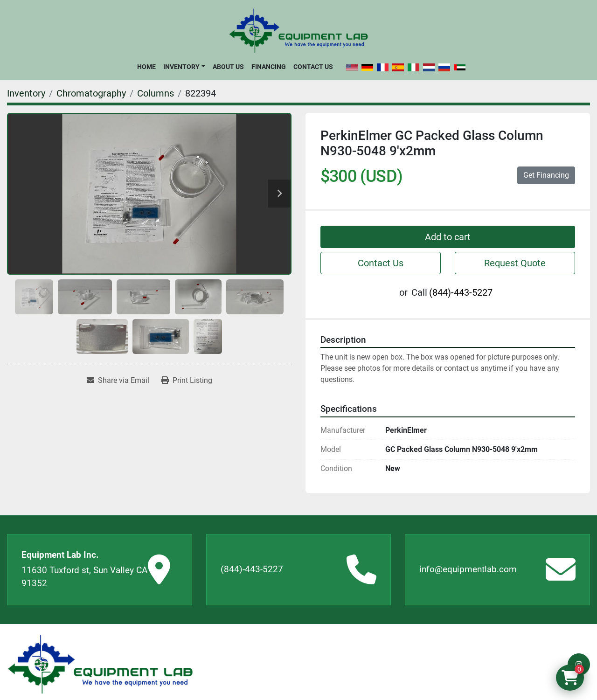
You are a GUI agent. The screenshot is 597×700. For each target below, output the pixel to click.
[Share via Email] (118, 381)
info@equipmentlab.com (468, 569)
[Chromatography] (91, 93)
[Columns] (156, 93)
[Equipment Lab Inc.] (100, 664)
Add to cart (448, 237)
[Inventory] (26, 93)
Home (146, 67)
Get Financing (546, 175)
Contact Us (313, 67)
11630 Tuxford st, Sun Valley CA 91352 (84, 577)
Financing (269, 67)
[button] (184, 67)
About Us (228, 67)
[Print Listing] (187, 381)
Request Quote (515, 263)
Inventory (181, 67)
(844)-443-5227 (461, 292)
